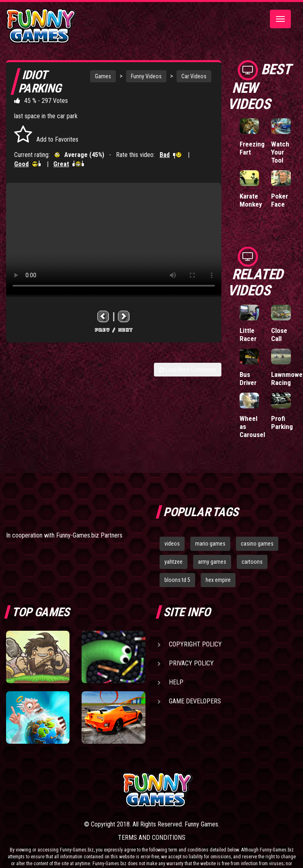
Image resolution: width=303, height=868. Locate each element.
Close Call (279, 335)
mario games (210, 544)
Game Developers (195, 701)
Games (103, 76)
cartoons (252, 562)
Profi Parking (282, 422)
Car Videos (194, 76)
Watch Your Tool (280, 152)
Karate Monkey (251, 200)
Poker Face (280, 200)
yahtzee (174, 562)
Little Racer (248, 335)
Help (176, 682)
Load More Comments (188, 370)
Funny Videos (146, 76)
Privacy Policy (191, 663)
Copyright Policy (195, 644)
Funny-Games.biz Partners (89, 535)
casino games (257, 544)
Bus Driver (248, 379)
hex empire (218, 580)
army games (212, 562)
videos (172, 544)
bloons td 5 (177, 580)
